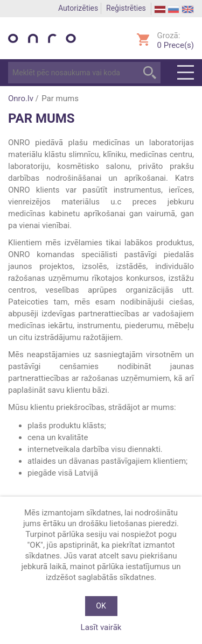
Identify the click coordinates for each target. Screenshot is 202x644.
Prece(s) (176, 45)
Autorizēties (78, 8)
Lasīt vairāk (101, 627)
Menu (186, 73)
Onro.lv (21, 98)
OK (101, 606)
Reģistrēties (126, 8)
